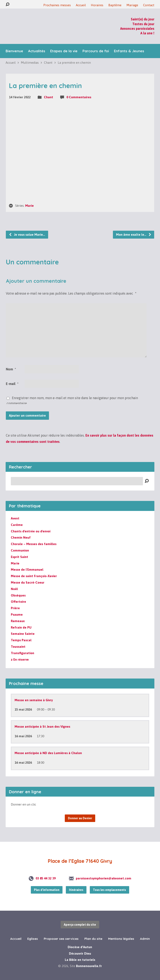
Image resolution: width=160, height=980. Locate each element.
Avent (15, 518)
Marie (29, 206)
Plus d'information (47, 890)
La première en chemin (74, 63)
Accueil (81, 5)
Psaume (17, 615)
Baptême (115, 5)
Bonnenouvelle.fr (89, 966)
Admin (145, 939)
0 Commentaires (79, 97)
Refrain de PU (21, 627)
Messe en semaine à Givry (34, 700)
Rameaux (18, 621)
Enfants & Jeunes (129, 51)
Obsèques (18, 595)
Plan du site (93, 939)
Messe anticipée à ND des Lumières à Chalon (48, 753)
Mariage (132, 5)
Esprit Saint (19, 557)
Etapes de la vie (64, 51)
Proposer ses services (61, 939)
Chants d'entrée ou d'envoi (31, 531)
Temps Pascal (21, 640)
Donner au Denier (80, 818)
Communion (20, 550)
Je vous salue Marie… (27, 235)
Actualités (37, 51)
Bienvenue (14, 51)
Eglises (33, 939)
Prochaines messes (57, 5)
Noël (14, 589)
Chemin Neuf (21, 537)
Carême (17, 525)
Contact (149, 5)
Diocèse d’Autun (80, 947)
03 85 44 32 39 (46, 878)
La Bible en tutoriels (80, 960)
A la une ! (147, 33)
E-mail (12, 384)
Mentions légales (121, 939)
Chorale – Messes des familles (34, 544)
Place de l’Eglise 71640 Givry (80, 861)
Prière (15, 608)
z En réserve (20, 659)
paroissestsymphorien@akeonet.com (104, 878)
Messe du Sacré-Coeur (28, 582)
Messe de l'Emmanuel (27, 570)
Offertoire (18, 602)
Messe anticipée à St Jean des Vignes (42, 727)
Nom (11, 369)
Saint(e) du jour (143, 19)
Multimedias (30, 63)
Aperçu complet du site (80, 925)
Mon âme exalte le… (134, 235)
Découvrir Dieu (80, 953)
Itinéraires (76, 890)
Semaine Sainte (23, 634)
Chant (48, 63)
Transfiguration (22, 653)
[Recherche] (77, 481)
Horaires (97, 5)
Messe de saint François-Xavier (34, 576)
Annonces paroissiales (137, 29)
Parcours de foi (96, 51)
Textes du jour (143, 24)
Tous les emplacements (109, 890)
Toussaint (18, 647)
